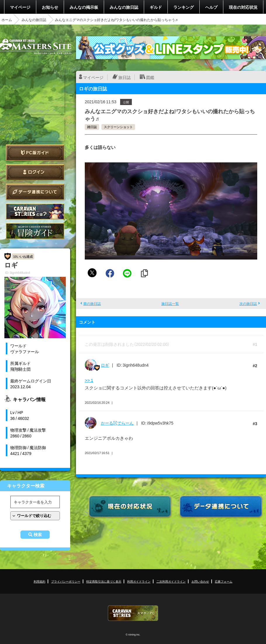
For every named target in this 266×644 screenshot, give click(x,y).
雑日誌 (92, 127)
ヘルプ (211, 7)
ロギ (105, 365)
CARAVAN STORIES (133, 613)
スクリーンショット (118, 127)
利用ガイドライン (139, 581)
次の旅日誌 (248, 303)
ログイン (35, 172)
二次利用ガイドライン (171, 581)
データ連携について (35, 192)
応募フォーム (224, 581)
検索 (38, 535)
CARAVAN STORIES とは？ (35, 211)
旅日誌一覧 (170, 303)
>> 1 (89, 380)
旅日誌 (125, 77)
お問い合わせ (200, 581)
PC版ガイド (35, 153)
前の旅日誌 (92, 303)
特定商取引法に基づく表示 (104, 581)
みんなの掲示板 (84, 7)
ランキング (184, 7)
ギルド (156, 7)
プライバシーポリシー (66, 581)
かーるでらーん (117, 423)
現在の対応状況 (243, 7)
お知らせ (50, 7)
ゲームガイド (35, 231)
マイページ (20, 7)
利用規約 (39, 581)
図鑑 (150, 77)
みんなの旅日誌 (124, 7)
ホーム (7, 20)
